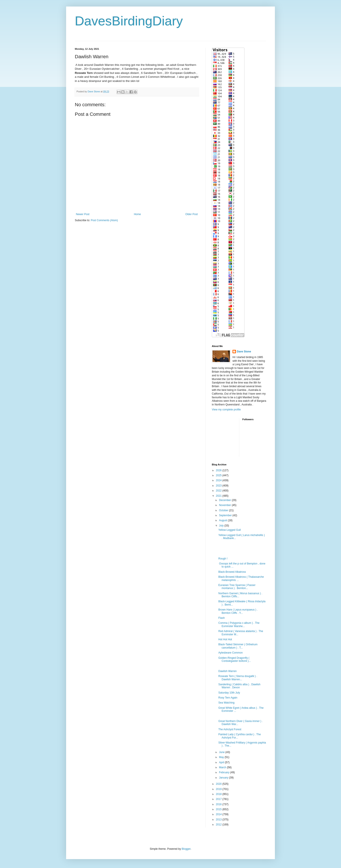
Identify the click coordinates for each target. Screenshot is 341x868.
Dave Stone (244, 352)
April (222, 762)
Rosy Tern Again (228, 698)
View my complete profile (226, 410)
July (222, 526)
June (222, 752)
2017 (219, 799)
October (224, 510)
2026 (219, 470)
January (224, 778)
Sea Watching (226, 703)
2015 (219, 809)
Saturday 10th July (229, 693)
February (225, 772)
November (225, 505)
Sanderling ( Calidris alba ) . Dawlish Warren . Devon (239, 686)
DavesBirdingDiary (129, 21)
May (222, 757)
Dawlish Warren (227, 671)
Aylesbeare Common (231, 653)
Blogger (186, 849)
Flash (221, 618)
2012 (219, 825)
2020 (219, 784)
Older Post (191, 214)
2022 (219, 491)
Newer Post (83, 214)
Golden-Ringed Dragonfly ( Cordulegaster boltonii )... (235, 659)
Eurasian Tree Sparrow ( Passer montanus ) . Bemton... (237, 587)
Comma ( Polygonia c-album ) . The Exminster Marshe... (239, 624)
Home (137, 214)
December (225, 500)
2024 (219, 480)
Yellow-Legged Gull (230, 530)
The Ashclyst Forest (230, 729)
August (223, 520)
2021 (219, 496)
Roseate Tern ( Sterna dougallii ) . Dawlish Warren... (238, 678)
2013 (219, 820)
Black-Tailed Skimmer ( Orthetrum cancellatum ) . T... (238, 646)
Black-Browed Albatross (232, 572)
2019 (219, 789)
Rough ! (223, 559)
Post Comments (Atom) (104, 220)
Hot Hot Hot (225, 639)
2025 (219, 475)
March (223, 767)
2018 (219, 794)
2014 (219, 814)
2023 (219, 486)
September (226, 515)
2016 (219, 804)
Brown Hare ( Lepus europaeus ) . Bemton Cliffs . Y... (238, 611)
